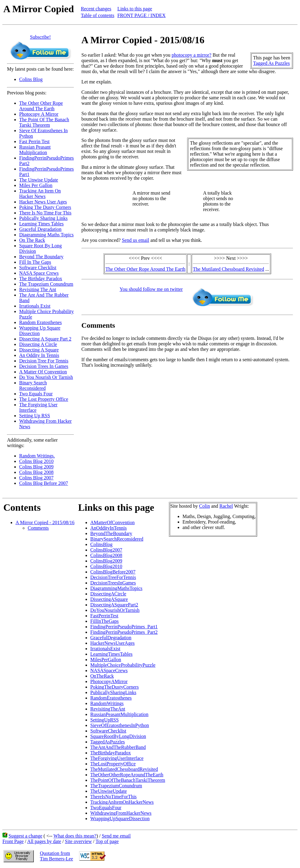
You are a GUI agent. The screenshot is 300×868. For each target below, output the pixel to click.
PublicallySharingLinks (113, 692)
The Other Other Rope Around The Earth (41, 106)
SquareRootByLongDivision (118, 736)
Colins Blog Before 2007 (44, 483)
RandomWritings (107, 703)
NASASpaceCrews (109, 670)
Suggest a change (25, 836)
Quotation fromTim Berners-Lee (56, 856)
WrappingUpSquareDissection (120, 819)
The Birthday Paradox (41, 279)
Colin (204, 506)
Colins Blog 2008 (36, 472)
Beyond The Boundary (41, 257)
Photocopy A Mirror (39, 114)
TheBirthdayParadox (111, 753)
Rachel (226, 506)
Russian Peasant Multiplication (35, 150)
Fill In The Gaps (35, 262)
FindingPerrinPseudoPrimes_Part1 (124, 627)
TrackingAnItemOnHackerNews (122, 802)
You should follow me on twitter (151, 289)
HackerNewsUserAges (113, 643)
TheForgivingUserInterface (117, 758)
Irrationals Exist (35, 306)
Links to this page (135, 9)
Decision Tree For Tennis (44, 361)
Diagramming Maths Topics (46, 235)
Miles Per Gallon (36, 185)
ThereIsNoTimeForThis (113, 797)
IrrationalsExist (105, 649)
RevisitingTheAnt (108, 709)
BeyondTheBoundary (111, 533)
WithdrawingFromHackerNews (121, 813)
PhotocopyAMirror (109, 681)
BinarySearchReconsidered (117, 539)
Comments (38, 528)
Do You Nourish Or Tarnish (46, 377)
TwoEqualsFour (106, 808)
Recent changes (96, 9)
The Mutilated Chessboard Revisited (228, 269)
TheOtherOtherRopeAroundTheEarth (127, 775)
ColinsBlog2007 (106, 550)
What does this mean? (75, 836)
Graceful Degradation (40, 229)
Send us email (135, 240)
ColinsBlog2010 (106, 566)
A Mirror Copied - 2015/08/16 (45, 522)
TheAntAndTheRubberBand (118, 747)
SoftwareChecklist (108, 731)
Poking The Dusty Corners (45, 207)
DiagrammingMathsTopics (116, 588)
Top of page (107, 841)
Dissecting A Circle (38, 344)
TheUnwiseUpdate (109, 791)
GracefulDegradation (111, 638)
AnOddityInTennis (109, 528)
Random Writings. (37, 456)
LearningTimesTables (112, 654)
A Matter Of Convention (43, 372)
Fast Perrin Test (34, 141)
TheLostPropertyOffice (113, 764)
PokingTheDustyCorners (115, 687)
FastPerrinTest (104, 616)
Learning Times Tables (41, 224)
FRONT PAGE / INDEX (142, 15)
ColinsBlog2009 (106, 561)
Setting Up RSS (35, 416)
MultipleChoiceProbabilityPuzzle (123, 665)
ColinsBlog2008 (106, 555)
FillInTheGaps (105, 621)
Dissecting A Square (39, 350)
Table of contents (98, 15)
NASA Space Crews (39, 273)
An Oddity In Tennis (39, 355)
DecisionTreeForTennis (113, 577)
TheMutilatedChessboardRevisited (124, 769)
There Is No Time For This (45, 213)
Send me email (116, 836)
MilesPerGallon (106, 660)
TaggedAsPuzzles (108, 742)
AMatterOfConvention (113, 522)
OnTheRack (102, 676)
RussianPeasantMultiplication (119, 714)
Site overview (78, 841)
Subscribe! (40, 37)
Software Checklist (38, 268)
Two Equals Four (36, 394)
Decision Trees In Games (44, 366)
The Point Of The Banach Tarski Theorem (44, 122)
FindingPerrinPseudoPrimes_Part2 (124, 632)
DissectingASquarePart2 (114, 605)
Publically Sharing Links (43, 218)
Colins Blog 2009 (36, 467)
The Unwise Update (39, 180)
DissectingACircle (108, 594)
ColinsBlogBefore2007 (113, 572)
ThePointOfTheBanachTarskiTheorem (128, 780)
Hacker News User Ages (43, 202)
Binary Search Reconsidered (33, 385)
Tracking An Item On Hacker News (40, 194)
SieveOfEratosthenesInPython (120, 725)
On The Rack (32, 240)
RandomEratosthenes (111, 698)
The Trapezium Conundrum (46, 284)
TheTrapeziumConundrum (116, 786)
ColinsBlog (101, 544)
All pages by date (44, 841)
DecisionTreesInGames (113, 583)
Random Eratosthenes (40, 322)
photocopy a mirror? (192, 55)
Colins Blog (31, 79)
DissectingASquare (109, 599)
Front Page (13, 841)
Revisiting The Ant (38, 289)
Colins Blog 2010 (36, 461)
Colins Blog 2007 (36, 478)
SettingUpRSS (105, 720)
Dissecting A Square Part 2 (45, 339)
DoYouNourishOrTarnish (115, 610)
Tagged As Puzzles (272, 63)
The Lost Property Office (44, 399)
